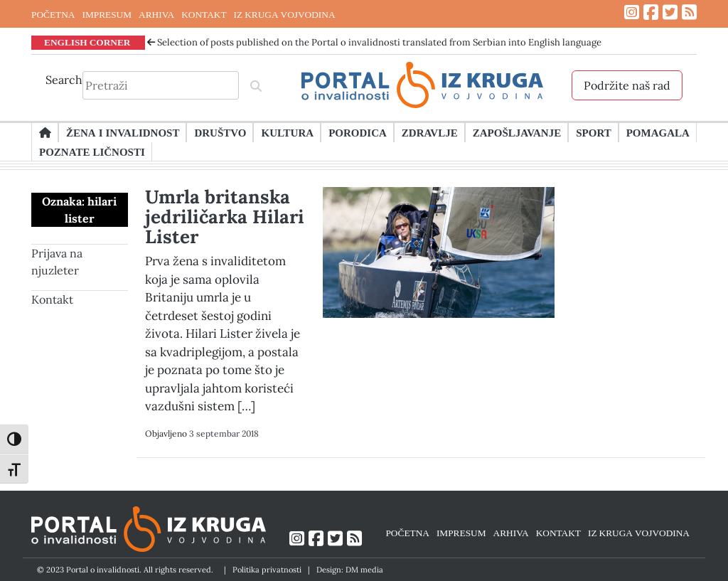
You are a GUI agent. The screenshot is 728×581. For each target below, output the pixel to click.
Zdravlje (430, 132)
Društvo (220, 132)
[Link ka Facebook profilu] (651, 12)
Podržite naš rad (627, 85)
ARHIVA (156, 14)
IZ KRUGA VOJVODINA (285, 14)
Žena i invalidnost (123, 132)
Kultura (287, 132)
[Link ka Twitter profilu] (670, 12)
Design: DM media (350, 570)
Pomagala (658, 132)
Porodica (358, 132)
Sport (593, 132)
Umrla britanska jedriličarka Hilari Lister (225, 217)
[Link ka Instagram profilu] (632, 12)
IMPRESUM (107, 14)
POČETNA (53, 14)
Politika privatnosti (267, 570)
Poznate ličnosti (92, 151)
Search (64, 80)
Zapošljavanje (517, 132)
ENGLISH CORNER (87, 42)
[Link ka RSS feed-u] (689, 12)
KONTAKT (204, 14)
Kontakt (52, 299)
